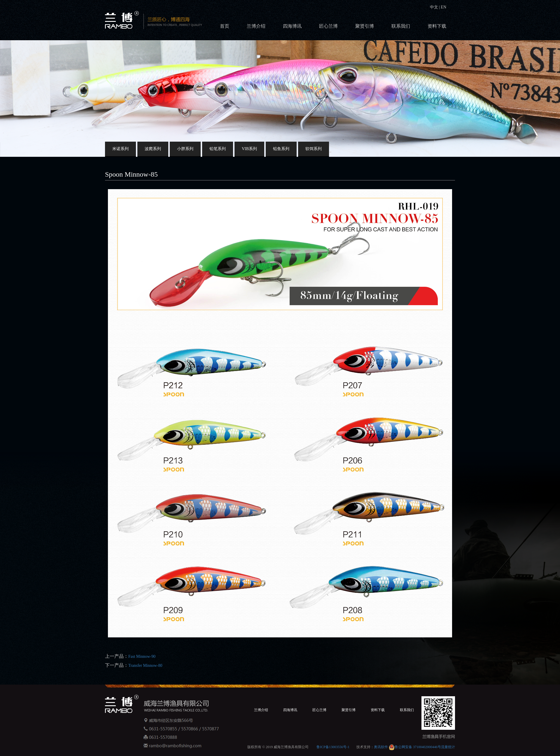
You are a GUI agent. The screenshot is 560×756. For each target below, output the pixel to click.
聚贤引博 (365, 26)
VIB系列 (249, 149)
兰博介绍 (256, 26)
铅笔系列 (218, 149)
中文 (435, 7)
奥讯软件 (381, 747)
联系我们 (401, 26)
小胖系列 (185, 149)
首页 (225, 26)
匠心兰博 (328, 26)
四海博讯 (292, 26)
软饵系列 (314, 149)
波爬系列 (153, 149)
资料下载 (437, 26)
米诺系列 (120, 149)
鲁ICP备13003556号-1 (333, 747)
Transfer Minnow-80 (145, 666)
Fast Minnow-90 (142, 656)
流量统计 (448, 747)
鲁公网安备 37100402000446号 (415, 747)
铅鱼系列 (281, 149)
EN (443, 7)
